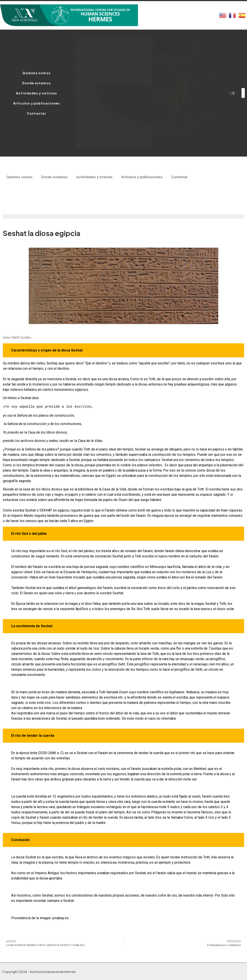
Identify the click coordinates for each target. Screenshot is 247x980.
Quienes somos (37, 73)
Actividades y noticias (37, 93)
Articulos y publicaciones (37, 103)
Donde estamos (37, 83)
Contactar (37, 113)
